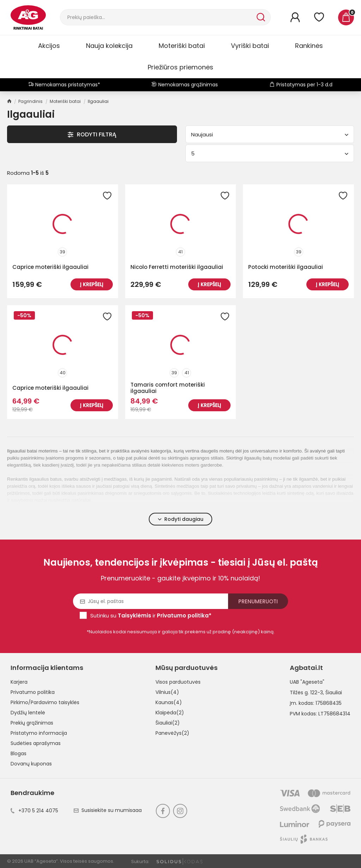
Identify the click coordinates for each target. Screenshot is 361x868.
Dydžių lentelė (28, 713)
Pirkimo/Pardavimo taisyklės (45, 702)
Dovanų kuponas (31, 764)
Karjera (19, 682)
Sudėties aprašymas (36, 743)
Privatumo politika (33, 692)
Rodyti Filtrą (92, 134)
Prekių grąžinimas (32, 723)
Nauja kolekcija (109, 46)
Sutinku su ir (151, 615)
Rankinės (309, 46)
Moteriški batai (182, 46)
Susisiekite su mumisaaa (108, 810)
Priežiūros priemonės (180, 67)
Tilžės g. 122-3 (306, 692)
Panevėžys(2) (172, 733)
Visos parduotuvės (178, 682)
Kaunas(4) (169, 702)
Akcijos (49, 46)
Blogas (19, 753)
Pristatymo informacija (39, 733)
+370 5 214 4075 (34, 811)
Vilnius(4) (167, 692)
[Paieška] (158, 17)
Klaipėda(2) (170, 713)
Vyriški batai (250, 46)
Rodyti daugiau (181, 519)
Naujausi (270, 134)
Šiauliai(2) (168, 723)
